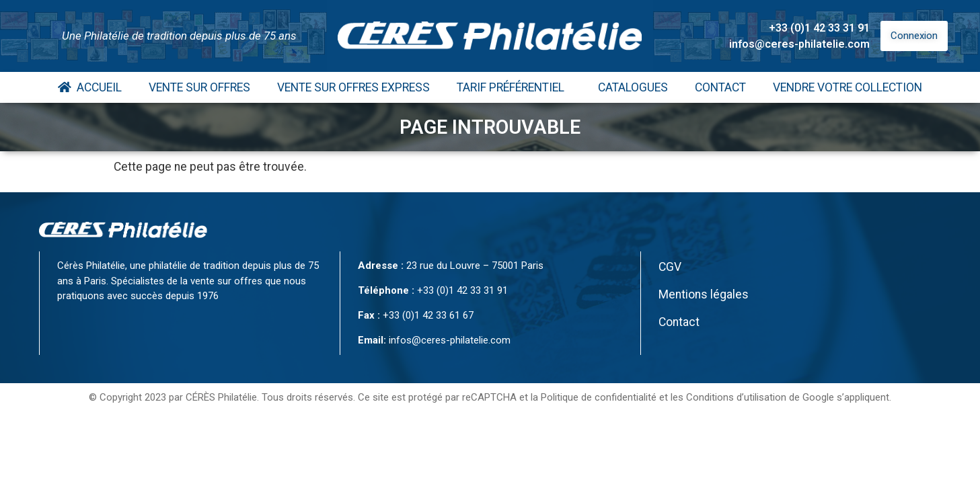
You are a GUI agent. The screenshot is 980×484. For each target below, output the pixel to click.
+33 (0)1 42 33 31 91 (819, 28)
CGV (670, 267)
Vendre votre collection (847, 87)
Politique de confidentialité (599, 397)
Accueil (90, 87)
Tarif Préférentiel (514, 87)
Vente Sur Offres (199, 87)
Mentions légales (704, 294)
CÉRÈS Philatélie (221, 397)
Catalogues (633, 87)
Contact (720, 87)
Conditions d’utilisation (736, 397)
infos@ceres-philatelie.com (799, 44)
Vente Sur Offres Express (353, 87)
